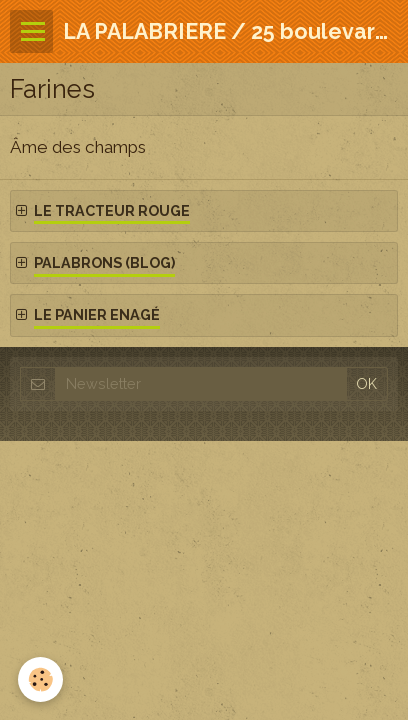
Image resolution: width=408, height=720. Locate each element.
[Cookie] (40, 679)
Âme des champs (78, 147)
